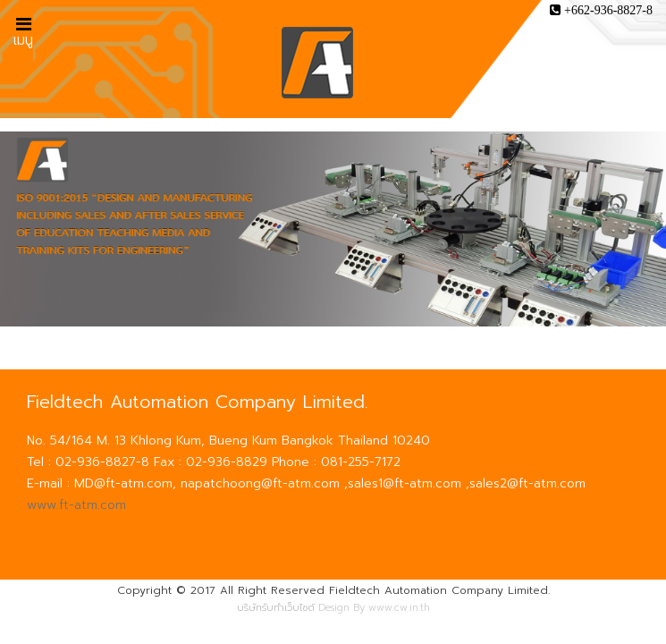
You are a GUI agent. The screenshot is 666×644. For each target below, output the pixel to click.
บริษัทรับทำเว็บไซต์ (276, 608)
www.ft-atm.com (76, 505)
